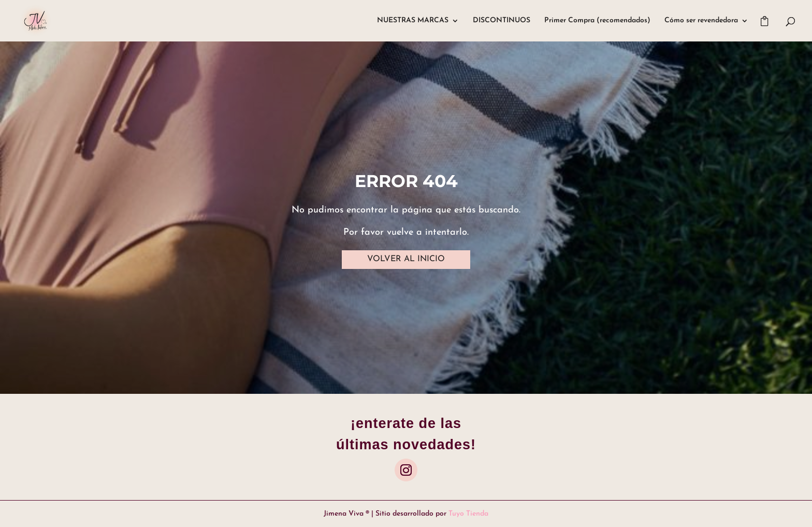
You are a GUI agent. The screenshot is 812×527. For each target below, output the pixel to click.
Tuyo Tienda (468, 514)
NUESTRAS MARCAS (413, 21)
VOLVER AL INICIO (406, 259)
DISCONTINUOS (502, 21)
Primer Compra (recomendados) (597, 21)
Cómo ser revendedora (701, 21)
